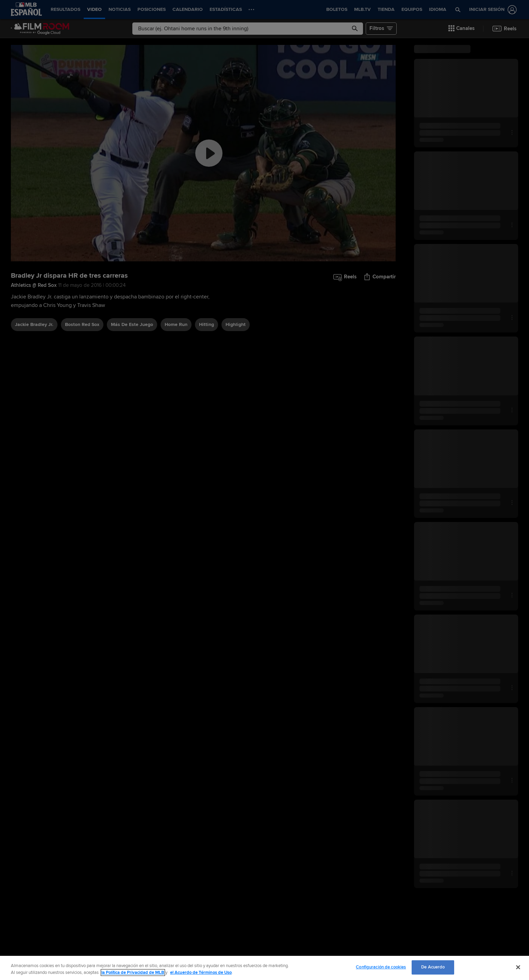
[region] (264, 968)
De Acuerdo (433, 967)
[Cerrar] (518, 967)
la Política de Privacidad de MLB (133, 973)
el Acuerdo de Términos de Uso (201, 973)
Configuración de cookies (381, 967)
